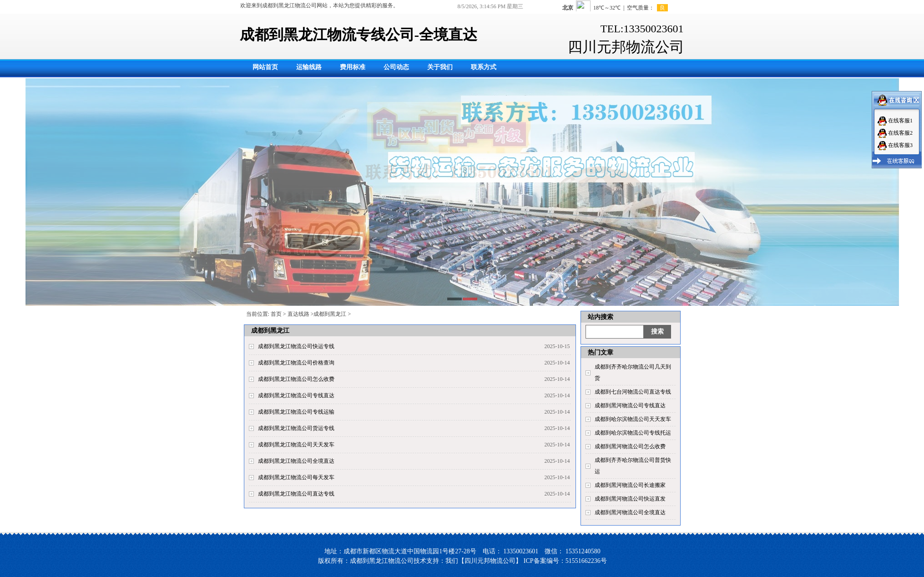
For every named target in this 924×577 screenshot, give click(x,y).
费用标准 (353, 67)
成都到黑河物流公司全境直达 (630, 512)
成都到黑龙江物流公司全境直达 (296, 461)
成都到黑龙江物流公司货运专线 (296, 428)
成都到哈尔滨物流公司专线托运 (633, 433)
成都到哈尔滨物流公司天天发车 (633, 419)
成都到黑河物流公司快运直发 (630, 499)
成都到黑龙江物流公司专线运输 (296, 412)
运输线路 (309, 67)
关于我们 (440, 67)
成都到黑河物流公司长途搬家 (630, 485)
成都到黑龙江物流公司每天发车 (296, 477)
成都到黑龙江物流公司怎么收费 (296, 379)
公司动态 (396, 67)
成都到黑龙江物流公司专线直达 (296, 395)
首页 (276, 314)
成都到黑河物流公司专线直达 (630, 405)
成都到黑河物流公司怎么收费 (630, 446)
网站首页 (265, 67)
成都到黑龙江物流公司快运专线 (296, 346)
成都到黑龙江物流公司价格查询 (296, 363)
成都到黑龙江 (330, 314)
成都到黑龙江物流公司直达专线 (296, 494)
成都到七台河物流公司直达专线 (633, 392)
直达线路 (298, 314)
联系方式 (484, 67)
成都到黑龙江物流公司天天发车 (296, 445)
